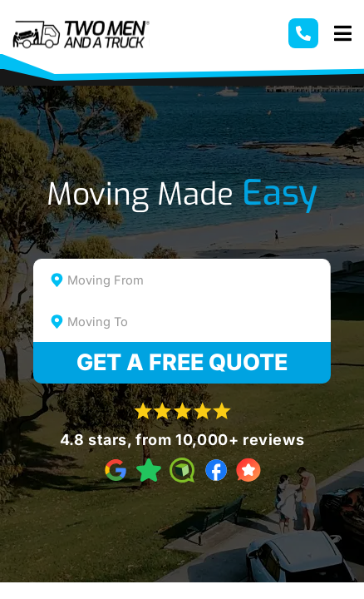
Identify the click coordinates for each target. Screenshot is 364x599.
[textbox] (197, 280)
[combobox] (182, 280)
